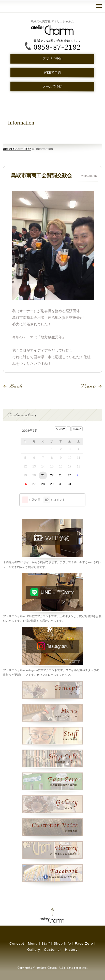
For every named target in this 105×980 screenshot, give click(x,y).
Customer (53, 950)
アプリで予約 (52, 59)
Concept (17, 943)
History (71, 950)
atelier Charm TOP (17, 149)
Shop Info (62, 943)
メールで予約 (52, 86)
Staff (46, 943)
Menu (33, 943)
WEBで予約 (52, 72)
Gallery (34, 950)
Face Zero (84, 943)
